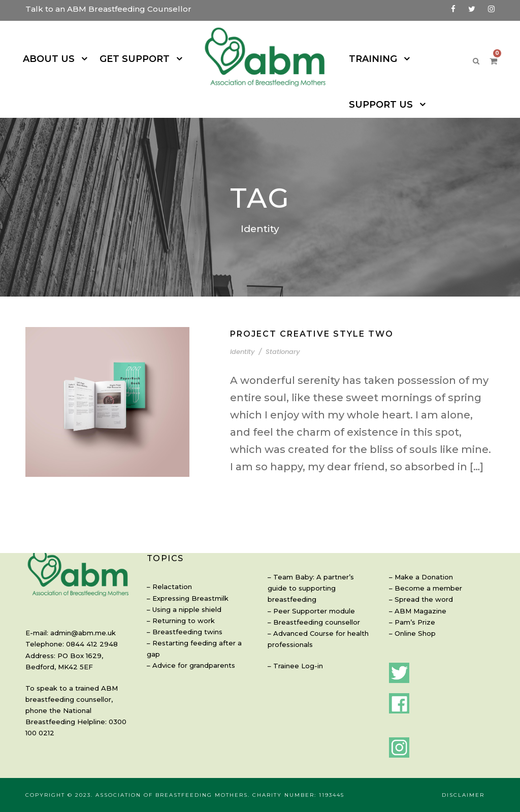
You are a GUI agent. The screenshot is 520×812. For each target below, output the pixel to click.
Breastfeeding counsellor (310, 611)
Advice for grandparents (187, 644)
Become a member (422, 588)
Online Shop (412, 633)
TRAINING (370, 59)
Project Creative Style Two (309, 305)
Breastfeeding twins (181, 622)
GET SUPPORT (136, 59)
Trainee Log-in (294, 654)
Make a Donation (419, 577)
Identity (241, 323)
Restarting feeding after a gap (195, 633)
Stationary (275, 323)
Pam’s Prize (412, 622)
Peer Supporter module (307, 599)
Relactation (168, 577)
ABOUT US (54, 59)
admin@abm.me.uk (76, 632)
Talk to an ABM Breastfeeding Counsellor (95, 9)
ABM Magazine (416, 611)
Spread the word (418, 599)
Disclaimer (464, 795)
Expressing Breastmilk (185, 588)
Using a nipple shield (182, 599)
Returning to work (178, 611)
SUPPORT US (447, 59)
